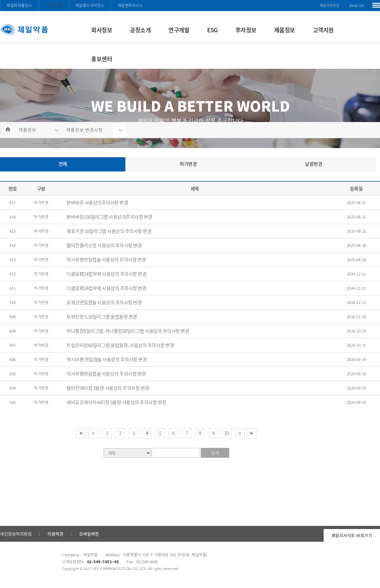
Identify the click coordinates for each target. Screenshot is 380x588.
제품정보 (285, 30)
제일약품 (54, 5)
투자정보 (246, 30)
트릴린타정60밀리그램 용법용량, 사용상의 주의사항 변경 (120, 345)
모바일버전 (89, 534)
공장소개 (140, 30)
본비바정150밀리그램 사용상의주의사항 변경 (109, 217)
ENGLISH (357, 6)
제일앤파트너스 (130, 5)
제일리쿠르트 (330, 6)
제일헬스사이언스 (90, 5)
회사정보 (102, 30)
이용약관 (55, 534)
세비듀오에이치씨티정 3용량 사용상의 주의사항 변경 (116, 402)
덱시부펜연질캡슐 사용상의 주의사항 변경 (106, 260)
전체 (63, 164)
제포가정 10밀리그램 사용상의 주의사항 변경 (109, 231)
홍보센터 (102, 59)
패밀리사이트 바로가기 (352, 535)
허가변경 (188, 164)
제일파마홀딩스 (19, 5)
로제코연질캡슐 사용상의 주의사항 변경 (104, 302)
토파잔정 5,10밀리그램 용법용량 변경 (102, 317)
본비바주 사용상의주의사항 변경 (97, 203)
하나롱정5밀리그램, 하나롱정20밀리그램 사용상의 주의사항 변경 (128, 331)
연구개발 (179, 30)
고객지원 (323, 30)
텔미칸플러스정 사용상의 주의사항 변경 (104, 245)
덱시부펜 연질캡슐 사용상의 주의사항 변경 (107, 359)
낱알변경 (313, 164)
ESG (212, 30)
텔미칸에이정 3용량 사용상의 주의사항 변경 (108, 388)
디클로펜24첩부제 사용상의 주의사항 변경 (106, 274)
